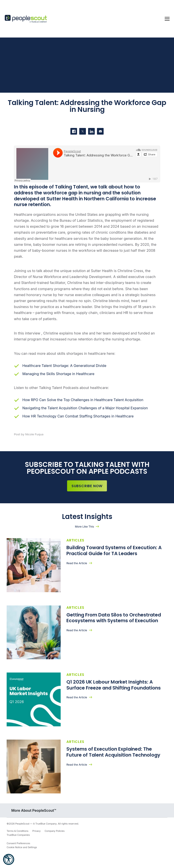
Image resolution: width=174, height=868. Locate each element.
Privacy (36, 836)
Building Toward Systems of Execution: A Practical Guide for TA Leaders (114, 550)
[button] (9, 859)
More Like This (84, 527)
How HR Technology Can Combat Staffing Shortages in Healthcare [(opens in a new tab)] (78, 416)
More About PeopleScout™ (34, 815)
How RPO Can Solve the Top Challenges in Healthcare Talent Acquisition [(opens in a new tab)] (83, 400)
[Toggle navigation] (167, 19)
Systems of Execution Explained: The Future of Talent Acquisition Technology (113, 756)
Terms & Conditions (17, 836)
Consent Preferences (18, 848)
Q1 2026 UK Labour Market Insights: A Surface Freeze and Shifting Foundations (114, 687)
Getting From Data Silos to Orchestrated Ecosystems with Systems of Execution (114, 619)
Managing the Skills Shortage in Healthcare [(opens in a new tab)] (58, 374)
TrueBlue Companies (18, 840)
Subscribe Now (87, 486)
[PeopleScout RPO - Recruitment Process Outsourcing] (27, 19)
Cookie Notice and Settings (22, 852)
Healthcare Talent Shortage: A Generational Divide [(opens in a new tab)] (64, 366)
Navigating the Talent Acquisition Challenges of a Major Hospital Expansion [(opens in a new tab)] (85, 408)
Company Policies (55, 836)
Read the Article (77, 563)
